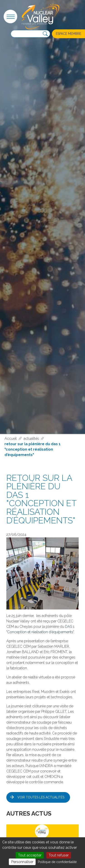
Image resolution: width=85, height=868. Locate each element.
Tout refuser (59, 855)
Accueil (11, 439)
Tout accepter (30, 855)
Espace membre (68, 34)
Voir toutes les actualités (41, 797)
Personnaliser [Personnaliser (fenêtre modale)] (22, 862)
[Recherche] (45, 34)
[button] (10, 16)
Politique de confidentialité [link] (57, 862)
